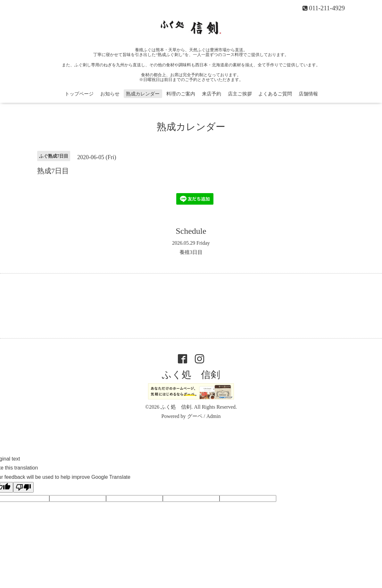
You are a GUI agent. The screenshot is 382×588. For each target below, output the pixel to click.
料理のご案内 (181, 94)
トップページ (79, 94)
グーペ (195, 416)
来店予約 (212, 94)
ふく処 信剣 (191, 375)
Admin (213, 416)
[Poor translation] (23, 487)
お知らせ (110, 94)
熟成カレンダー (143, 94)
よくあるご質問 (275, 94)
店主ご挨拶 (240, 94)
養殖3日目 (191, 252)
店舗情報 (308, 94)
